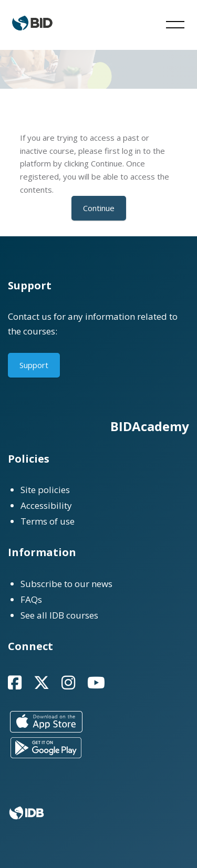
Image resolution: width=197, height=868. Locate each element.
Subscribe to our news (66, 584)
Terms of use (48, 521)
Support (34, 365)
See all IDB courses (59, 615)
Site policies (45, 490)
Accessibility (46, 505)
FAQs (31, 599)
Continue (99, 208)
